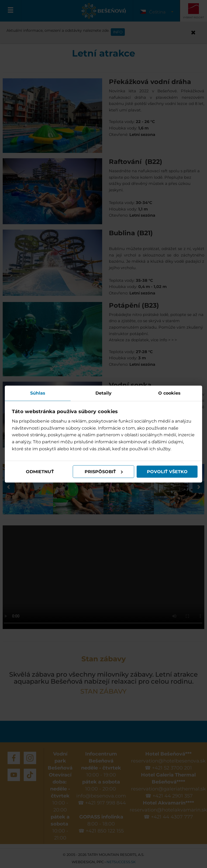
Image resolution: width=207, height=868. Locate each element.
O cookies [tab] (169, 393)
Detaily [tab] (103, 393)
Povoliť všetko (167, 471)
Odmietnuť (40, 471)
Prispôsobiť (104, 471)
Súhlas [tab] (38, 393)
